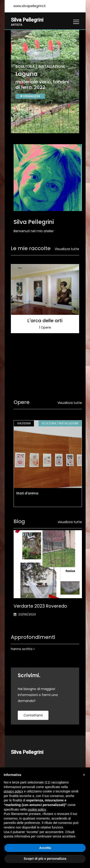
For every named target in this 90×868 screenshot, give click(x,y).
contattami (33, 715)
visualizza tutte (70, 522)
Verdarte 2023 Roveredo (40, 606)
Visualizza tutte (67, 249)
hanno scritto (23, 649)
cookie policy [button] (37, 809)
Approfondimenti (33, 637)
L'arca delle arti (45, 321)
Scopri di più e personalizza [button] (45, 859)
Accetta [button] (45, 848)
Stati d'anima (27, 493)
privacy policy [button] (13, 791)
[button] (84, 775)
